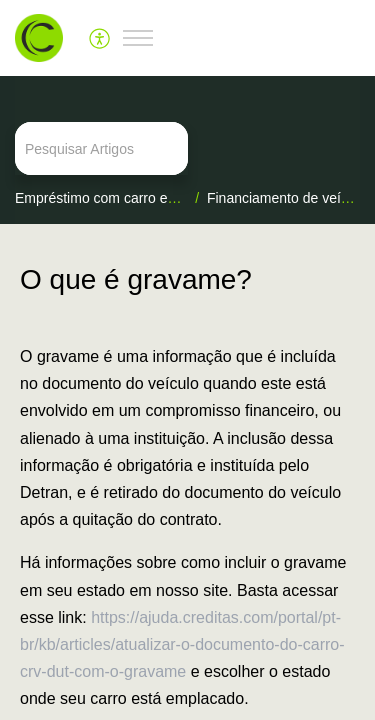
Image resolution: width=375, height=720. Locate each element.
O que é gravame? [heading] (136, 279)
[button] (100, 38)
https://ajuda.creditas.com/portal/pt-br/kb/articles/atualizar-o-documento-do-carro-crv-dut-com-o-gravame (182, 644)
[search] (187, 148)
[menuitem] (100, 38)
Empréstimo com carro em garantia (124, 198)
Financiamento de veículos (290, 198)
